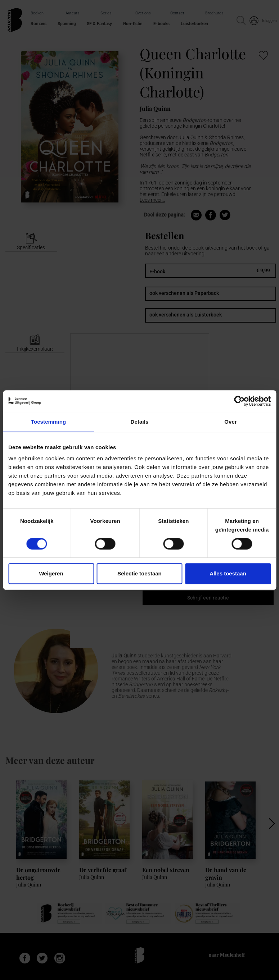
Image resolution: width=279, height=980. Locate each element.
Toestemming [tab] (49, 422)
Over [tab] (231, 422)
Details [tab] (140, 422)
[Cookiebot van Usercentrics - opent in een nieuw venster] (239, 401)
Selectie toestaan (139, 573)
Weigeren (51, 573)
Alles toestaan (228, 573)
